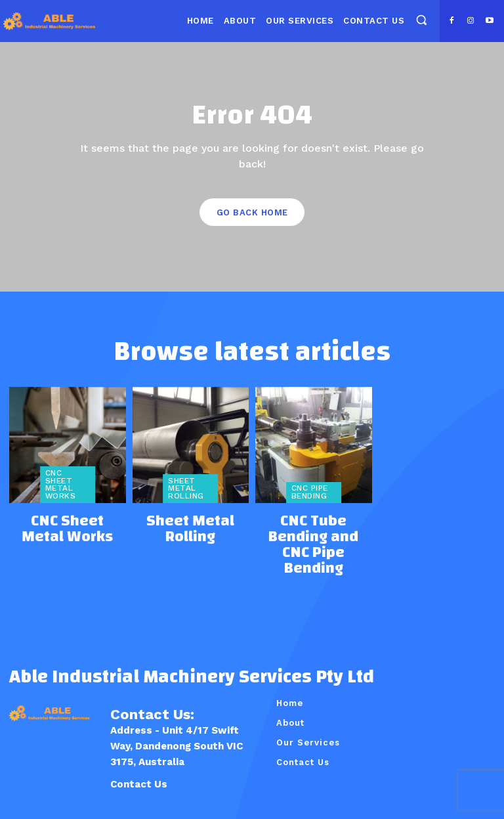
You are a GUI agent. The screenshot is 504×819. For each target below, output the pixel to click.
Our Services (308, 697)
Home (290, 658)
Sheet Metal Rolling (183, 489)
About (290, 677)
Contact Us (139, 739)
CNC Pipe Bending (308, 493)
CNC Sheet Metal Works (67, 489)
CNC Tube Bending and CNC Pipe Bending (313, 523)
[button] (421, 20)
